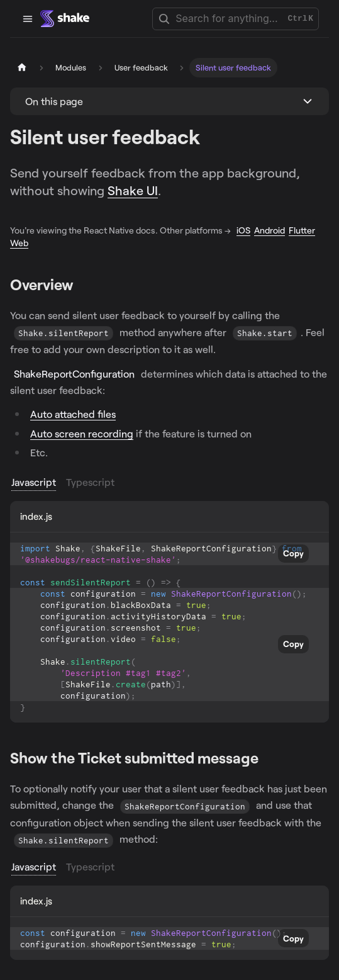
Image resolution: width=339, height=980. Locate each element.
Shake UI (133, 190)
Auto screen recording (82, 433)
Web (19, 243)
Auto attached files (73, 414)
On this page (54, 101)
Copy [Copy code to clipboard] (293, 553)
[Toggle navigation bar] (28, 19)
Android (270, 230)
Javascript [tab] (34, 482)
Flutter (302, 230)
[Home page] (22, 68)
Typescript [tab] (90, 482)
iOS (243, 230)
